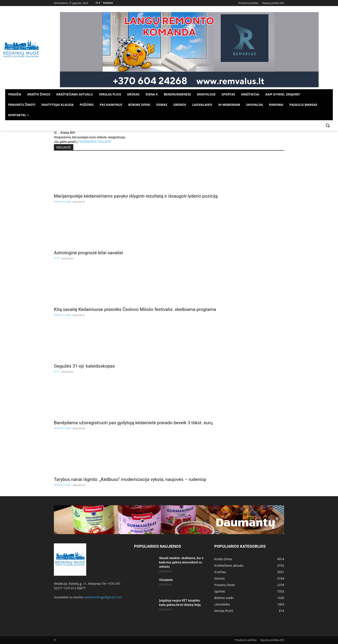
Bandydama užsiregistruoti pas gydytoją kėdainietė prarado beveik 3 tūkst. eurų (133, 423)
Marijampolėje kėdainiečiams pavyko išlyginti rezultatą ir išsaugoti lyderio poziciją (136, 196)
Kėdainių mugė (62, 201)
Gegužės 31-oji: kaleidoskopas (84, 366)
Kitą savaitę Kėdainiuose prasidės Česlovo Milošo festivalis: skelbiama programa (135, 309)
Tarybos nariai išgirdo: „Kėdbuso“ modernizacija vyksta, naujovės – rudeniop (130, 479)
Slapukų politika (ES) (272, 640)
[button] (328, 125)
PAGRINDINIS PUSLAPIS (95, 142)
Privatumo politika (246, 640)
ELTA (57, 258)
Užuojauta (166, 580)
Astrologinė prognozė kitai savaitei (88, 253)
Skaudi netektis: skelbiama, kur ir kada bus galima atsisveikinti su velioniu (181, 562)
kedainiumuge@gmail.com (103, 597)
